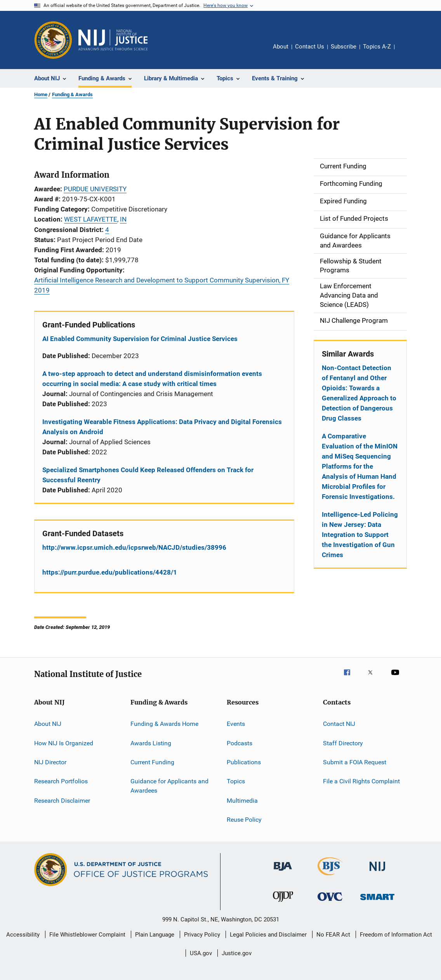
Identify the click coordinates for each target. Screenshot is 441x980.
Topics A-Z (377, 47)
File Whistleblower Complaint (87, 935)
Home (41, 94)
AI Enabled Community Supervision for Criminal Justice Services (140, 339)
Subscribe (344, 47)
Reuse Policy (244, 820)
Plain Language (155, 935)
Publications (244, 762)
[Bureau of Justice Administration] (283, 872)
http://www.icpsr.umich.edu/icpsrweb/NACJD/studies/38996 (134, 547)
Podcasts (240, 743)
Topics (236, 781)
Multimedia (242, 800)
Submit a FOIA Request (355, 762)
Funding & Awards (72, 94)
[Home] (113, 40)
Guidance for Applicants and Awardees (169, 786)
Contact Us (310, 47)
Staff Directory (343, 743)
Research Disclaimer (62, 800)
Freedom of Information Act (396, 935)
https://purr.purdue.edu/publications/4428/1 (110, 572)
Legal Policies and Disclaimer (268, 935)
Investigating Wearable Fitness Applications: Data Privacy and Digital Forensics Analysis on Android (162, 427)
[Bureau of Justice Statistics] (330, 877)
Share (407, 52)
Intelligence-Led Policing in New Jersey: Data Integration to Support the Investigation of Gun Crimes (360, 535)
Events (236, 724)
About (281, 47)
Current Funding (152, 762)
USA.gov (201, 953)
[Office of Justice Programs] (53, 40)
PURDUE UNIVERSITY (95, 189)
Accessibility (23, 935)
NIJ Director (50, 762)
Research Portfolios (61, 781)
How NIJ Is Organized (64, 743)
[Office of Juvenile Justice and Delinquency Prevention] (283, 903)
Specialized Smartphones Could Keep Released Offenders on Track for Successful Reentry (148, 475)
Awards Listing (151, 743)
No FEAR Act (333, 935)
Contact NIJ (339, 724)
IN (123, 219)
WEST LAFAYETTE (91, 219)
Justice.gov (237, 953)
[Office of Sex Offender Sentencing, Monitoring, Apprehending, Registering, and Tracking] (377, 901)
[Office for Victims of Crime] (330, 902)
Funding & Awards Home (164, 724)
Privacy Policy (202, 935)
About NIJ (48, 724)
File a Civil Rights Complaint (361, 781)
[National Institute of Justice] (377, 872)
